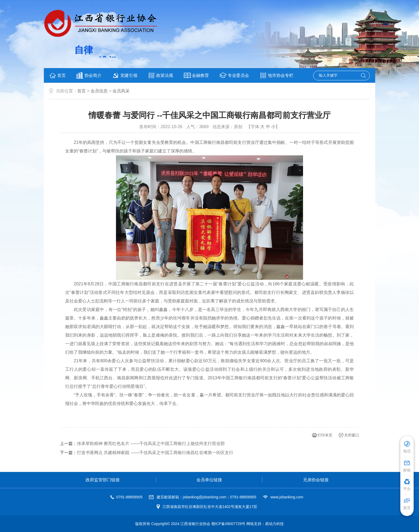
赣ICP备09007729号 (228, 524)
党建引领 (125, 75)
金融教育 (196, 75)
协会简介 (89, 75)
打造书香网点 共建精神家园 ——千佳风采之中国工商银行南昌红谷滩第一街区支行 (155, 453)
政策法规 (161, 75)
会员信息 (99, 91)
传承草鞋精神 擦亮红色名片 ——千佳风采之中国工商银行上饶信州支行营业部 (151, 444)
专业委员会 (234, 75)
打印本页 (325, 435)
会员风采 (121, 91)
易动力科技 (274, 524)
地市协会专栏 (277, 75)
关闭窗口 (352, 435)
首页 (57, 75)
